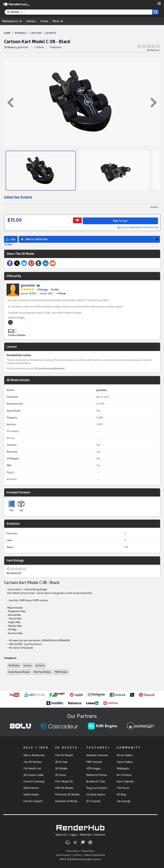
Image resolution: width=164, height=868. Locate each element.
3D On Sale (61, 762)
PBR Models (61, 672)
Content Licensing (34, 781)
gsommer (23, 47)
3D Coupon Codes (34, 775)
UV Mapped (13, 459)
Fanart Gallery (125, 762)
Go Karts (40, 665)
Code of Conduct (63, 855)
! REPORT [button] (154, 207)
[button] (159, 4)
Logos (73, 835)
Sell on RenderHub (34, 755)
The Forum (123, 788)
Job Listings (124, 801)
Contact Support (33, 801)
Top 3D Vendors (33, 762)
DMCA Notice (31, 788)
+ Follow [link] (61, 294)
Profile (55, 290)
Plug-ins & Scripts (97, 788)
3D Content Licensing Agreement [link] (49, 369)
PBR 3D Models (64, 788)
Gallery (31, 21)
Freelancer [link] (56, 47)
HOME (7, 33)
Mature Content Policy (95, 855)
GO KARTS (51, 33)
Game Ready (13, 411)
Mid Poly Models (42, 672)
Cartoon (28, 665)
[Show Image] (41, 171)
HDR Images (93, 768)
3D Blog (121, 794)
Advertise (86, 835)
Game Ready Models (19, 672)
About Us (61, 835)
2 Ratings (43, 290)
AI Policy (78, 855)
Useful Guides (31, 794)
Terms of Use (72, 851)
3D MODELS (20, 33)
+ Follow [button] (39, 47)
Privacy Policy (88, 851)
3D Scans (60, 775)
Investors (100, 835)
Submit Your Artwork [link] (18, 197)
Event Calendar (125, 781)
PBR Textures (94, 762)
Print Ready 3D (64, 781)
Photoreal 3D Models (67, 794)
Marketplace (12, 21)
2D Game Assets (96, 794)
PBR (9, 465)
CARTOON (36, 33)
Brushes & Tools (96, 781)
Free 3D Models (64, 755)
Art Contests (124, 775)
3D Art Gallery (125, 755)
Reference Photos (97, 775)
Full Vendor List (32, 768)
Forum (44, 21)
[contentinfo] (16, 12)
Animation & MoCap (66, 801)
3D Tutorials (93, 801)
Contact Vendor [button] (17, 335)
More (58, 21)
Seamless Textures (97, 755)
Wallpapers (123, 768)
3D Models (14, 665)
